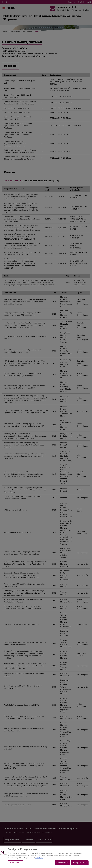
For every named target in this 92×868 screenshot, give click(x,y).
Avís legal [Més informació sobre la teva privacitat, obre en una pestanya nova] (39, 860)
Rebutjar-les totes (80, 865)
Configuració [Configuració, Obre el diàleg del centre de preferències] (15, 865)
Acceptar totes (62, 865)
